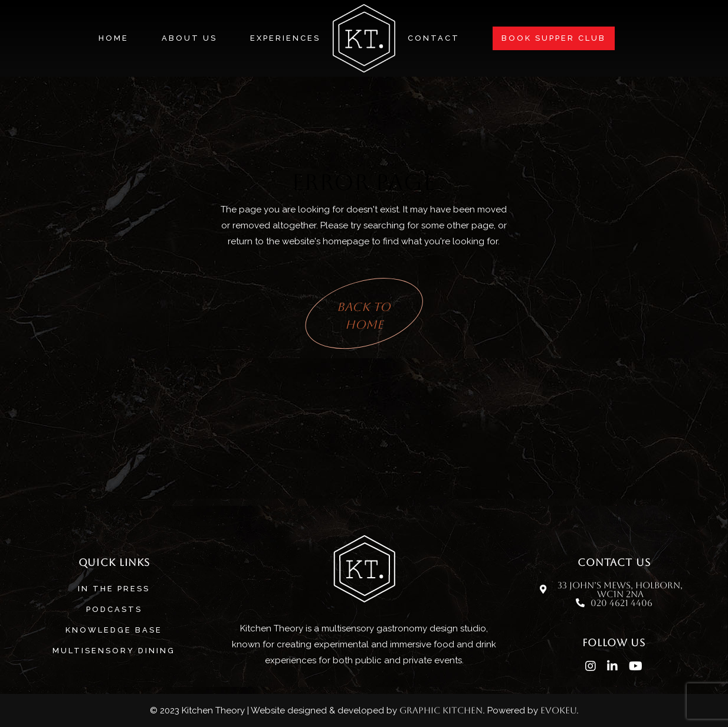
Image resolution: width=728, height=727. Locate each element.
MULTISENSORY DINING (114, 651)
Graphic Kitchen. (442, 710)
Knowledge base (114, 630)
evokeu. (560, 710)
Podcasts (114, 609)
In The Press (114, 589)
